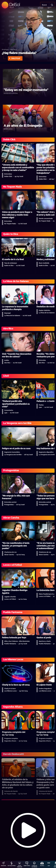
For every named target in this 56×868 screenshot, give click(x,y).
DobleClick (3, 866)
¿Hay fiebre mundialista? (19, 53)
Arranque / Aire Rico (9, 49)
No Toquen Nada (12, 866)
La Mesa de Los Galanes (34, 866)
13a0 (49, 866)
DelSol (15, 4)
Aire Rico (42, 866)
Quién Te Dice (27, 866)
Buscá (44, 5)
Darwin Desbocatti (20, 866)
